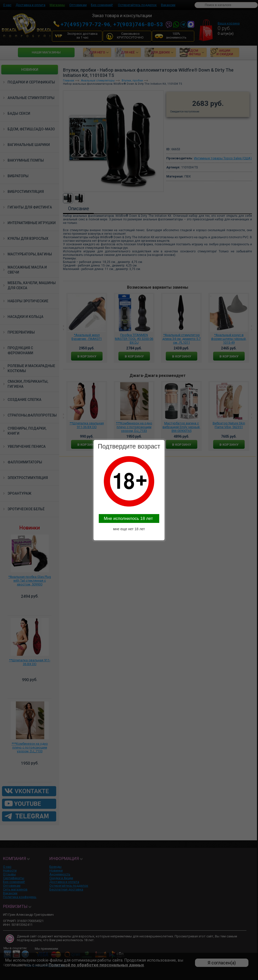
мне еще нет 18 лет (129, 529)
